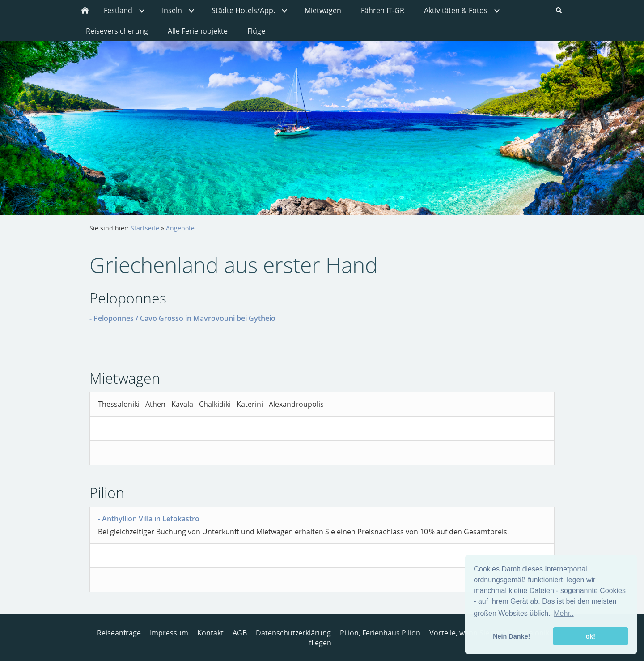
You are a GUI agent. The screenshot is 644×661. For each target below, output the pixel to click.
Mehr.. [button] (563, 613)
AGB (240, 633)
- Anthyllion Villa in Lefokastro (149, 519)
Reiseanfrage (119, 633)
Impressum (169, 633)
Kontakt (210, 633)
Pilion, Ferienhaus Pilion (380, 633)
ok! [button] (590, 636)
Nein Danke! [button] (511, 636)
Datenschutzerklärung (293, 633)
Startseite (145, 228)
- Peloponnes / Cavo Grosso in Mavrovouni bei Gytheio (182, 318)
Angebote (180, 228)
